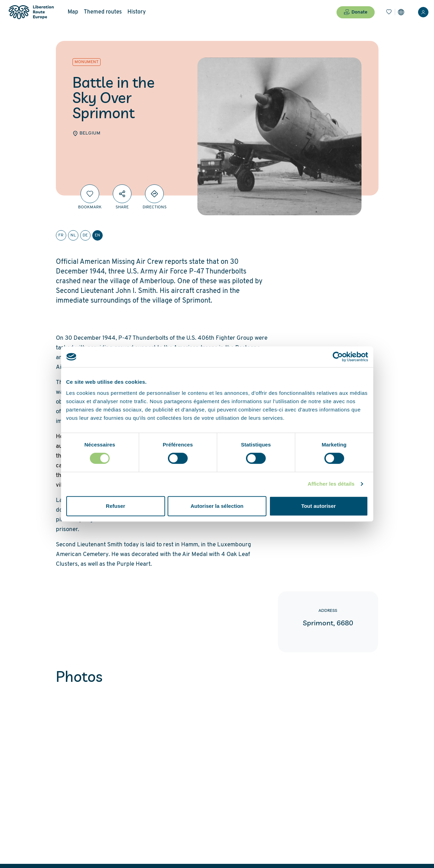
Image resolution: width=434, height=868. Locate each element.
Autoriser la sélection (217, 506)
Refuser (116, 506)
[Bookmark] (90, 194)
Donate (356, 12)
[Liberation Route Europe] (31, 12)
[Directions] (154, 194)
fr (61, 235)
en (97, 235)
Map (73, 12)
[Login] (423, 12)
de (85, 235)
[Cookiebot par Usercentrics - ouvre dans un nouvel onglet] (338, 357)
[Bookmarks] (389, 12)
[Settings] (401, 12)
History (137, 12)
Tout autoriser (318, 506)
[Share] (122, 194)
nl (73, 235)
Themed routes (103, 12)
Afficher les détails (331, 484)
